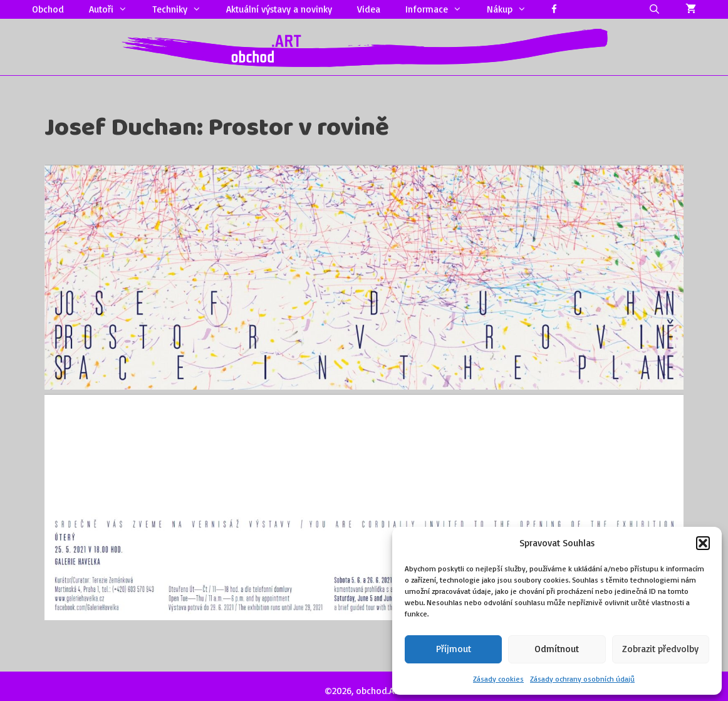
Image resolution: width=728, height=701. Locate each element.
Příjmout (454, 649)
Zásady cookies (498, 679)
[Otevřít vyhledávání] (654, 9)
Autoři (114, 9)
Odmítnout (557, 649)
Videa (369, 9)
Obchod (48, 9)
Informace (440, 9)
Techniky (183, 9)
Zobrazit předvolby (660, 649)
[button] (703, 543)
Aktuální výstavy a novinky (279, 9)
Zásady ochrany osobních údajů (582, 679)
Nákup (513, 9)
